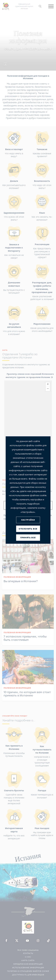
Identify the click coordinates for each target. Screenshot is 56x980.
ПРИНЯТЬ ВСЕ (28, 538)
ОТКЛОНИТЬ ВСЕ (28, 529)
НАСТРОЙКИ (28, 520)
